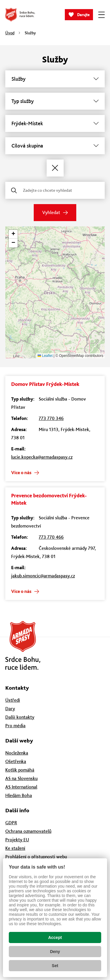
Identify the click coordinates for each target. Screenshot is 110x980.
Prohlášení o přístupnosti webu (36, 857)
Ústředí (13, 700)
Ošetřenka (16, 761)
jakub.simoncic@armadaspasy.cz (43, 576)
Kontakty (17, 688)
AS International (21, 787)
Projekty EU (17, 840)
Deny (55, 952)
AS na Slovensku (21, 778)
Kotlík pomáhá (20, 770)
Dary (10, 709)
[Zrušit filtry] (55, 168)
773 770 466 (51, 537)
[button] (13, 234)
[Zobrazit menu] (101, 15)
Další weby (19, 741)
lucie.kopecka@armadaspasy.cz (42, 457)
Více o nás (21, 473)
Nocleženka (17, 753)
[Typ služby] (55, 101)
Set (55, 966)
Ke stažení (15, 848)
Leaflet (45, 356)
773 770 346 (51, 418)
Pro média (15, 726)
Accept (55, 937)
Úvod (10, 33)
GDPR (11, 823)
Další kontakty (20, 717)
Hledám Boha (19, 795)
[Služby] (55, 79)
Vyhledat (51, 212)
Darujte (83, 15)
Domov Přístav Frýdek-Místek (45, 384)
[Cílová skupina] (55, 146)
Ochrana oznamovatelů (28, 831)
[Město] (55, 123)
